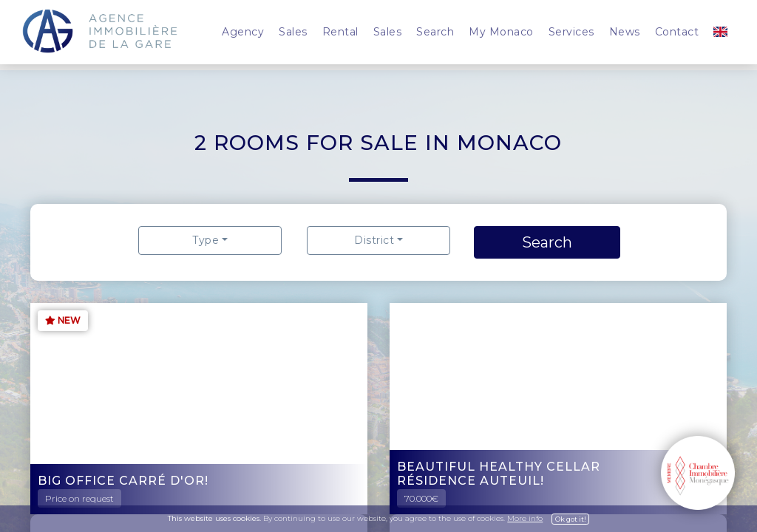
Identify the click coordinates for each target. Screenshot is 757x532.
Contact (677, 32)
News (625, 32)
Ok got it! (571, 519)
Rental (340, 32)
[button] (720, 32)
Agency (243, 32)
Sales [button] (293, 32)
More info (525, 518)
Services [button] (571, 32)
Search (435, 32)
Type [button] (206, 240)
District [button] (374, 240)
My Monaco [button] (501, 32)
